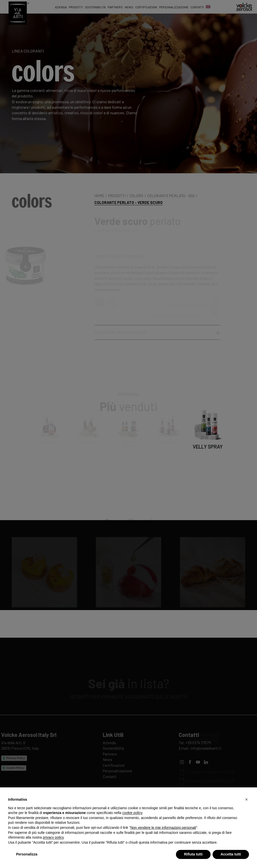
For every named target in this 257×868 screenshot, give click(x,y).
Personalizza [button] (27, 854)
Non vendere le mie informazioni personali (163, 828)
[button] (246, 799)
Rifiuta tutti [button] (193, 854)
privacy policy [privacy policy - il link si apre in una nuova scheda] (53, 837)
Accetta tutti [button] (231, 854)
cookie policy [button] (132, 813)
